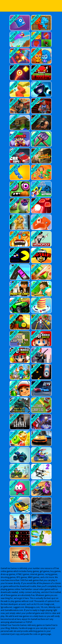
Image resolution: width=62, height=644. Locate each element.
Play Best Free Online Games (31, 6)
